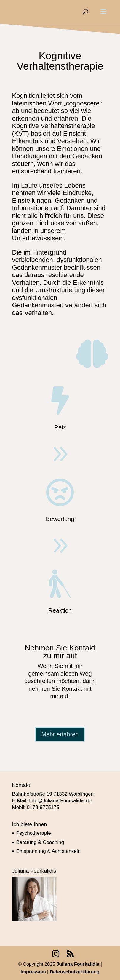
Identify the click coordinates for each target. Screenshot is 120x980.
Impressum (34, 972)
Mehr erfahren (60, 734)
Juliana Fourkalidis (78, 964)
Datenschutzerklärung (75, 972)
